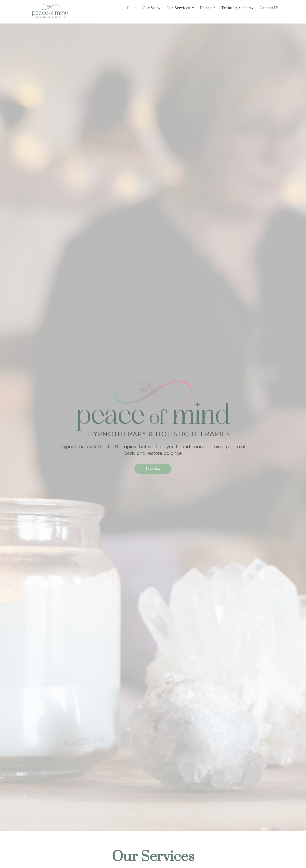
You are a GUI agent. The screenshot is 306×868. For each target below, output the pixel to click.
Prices (208, 7)
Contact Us (269, 7)
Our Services (180, 7)
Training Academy (237, 7)
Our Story (152, 7)
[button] (180, 8)
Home (132, 7)
